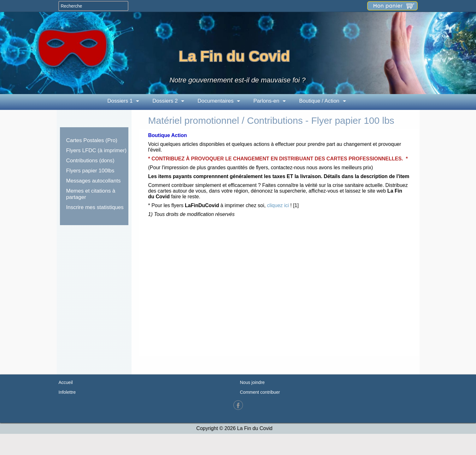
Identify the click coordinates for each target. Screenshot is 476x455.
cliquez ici (278, 205)
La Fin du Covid (234, 56)
